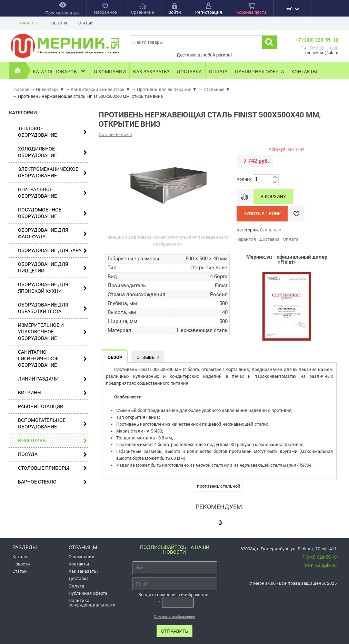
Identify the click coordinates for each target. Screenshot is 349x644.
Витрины (52, 393)
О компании (110, 72)
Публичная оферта (260, 72)
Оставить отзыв (115, 134)
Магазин (28, 23)
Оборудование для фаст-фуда (52, 233)
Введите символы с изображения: (174, 594)
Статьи (86, 23)
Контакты (304, 72)
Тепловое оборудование (52, 132)
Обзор (115, 357)
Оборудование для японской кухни (52, 288)
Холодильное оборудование (52, 152)
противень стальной (219, 486)
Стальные (271, 230)
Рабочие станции (41, 406)
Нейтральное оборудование (52, 193)
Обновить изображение (174, 617)
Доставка (189, 72)
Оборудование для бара (52, 251)
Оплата (218, 72)
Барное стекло (52, 482)
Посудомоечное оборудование (52, 213)
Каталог (21, 557)
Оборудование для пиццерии (52, 267)
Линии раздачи (52, 379)
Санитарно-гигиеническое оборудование (52, 359)
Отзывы (148, 357)
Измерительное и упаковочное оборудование (52, 332)
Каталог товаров (60, 71)
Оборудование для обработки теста (52, 308)
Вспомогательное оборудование (52, 423)
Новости (58, 23)
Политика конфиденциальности (92, 603)
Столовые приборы (52, 468)
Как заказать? (151, 72)
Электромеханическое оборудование (52, 172)
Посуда (52, 454)
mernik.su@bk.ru (320, 565)
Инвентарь (52, 441)
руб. (292, 9)
